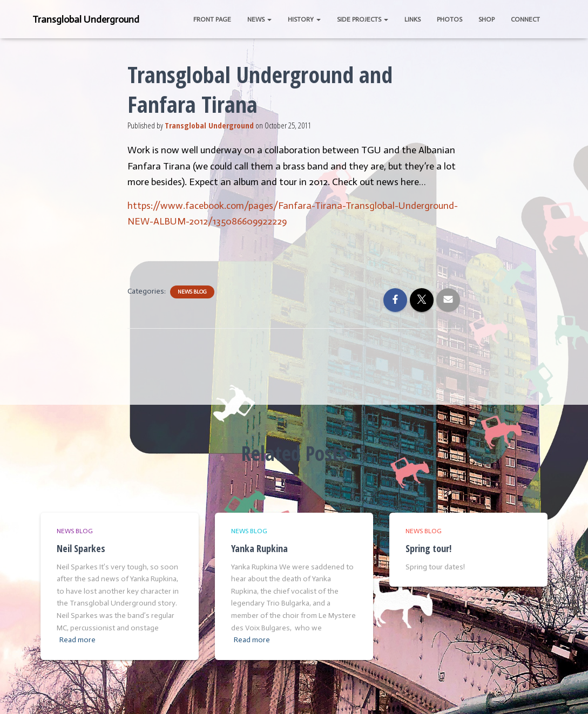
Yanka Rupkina (259, 548)
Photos (450, 19)
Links (413, 19)
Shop (486, 19)
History (304, 19)
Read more (77, 640)
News (259, 19)
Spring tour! (428, 548)
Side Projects (363, 19)
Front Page (212, 19)
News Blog (192, 292)
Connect (525, 19)
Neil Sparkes (81, 548)
